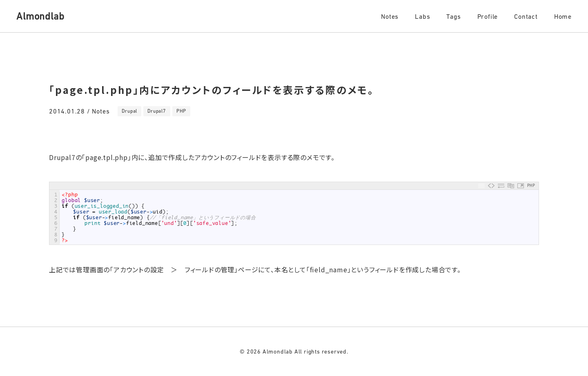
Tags (453, 16)
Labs (422, 16)
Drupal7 (157, 111)
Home (563, 16)
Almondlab (40, 16)
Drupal (129, 111)
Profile (488, 16)
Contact (526, 16)
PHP (181, 111)
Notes (390, 16)
